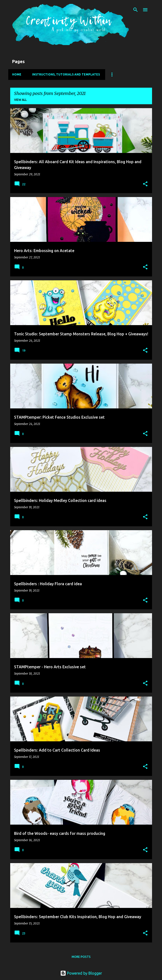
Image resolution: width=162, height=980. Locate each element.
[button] (145, 184)
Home (17, 74)
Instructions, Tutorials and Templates (66, 74)
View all (20, 100)
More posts (81, 957)
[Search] (136, 10)
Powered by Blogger (81, 973)
